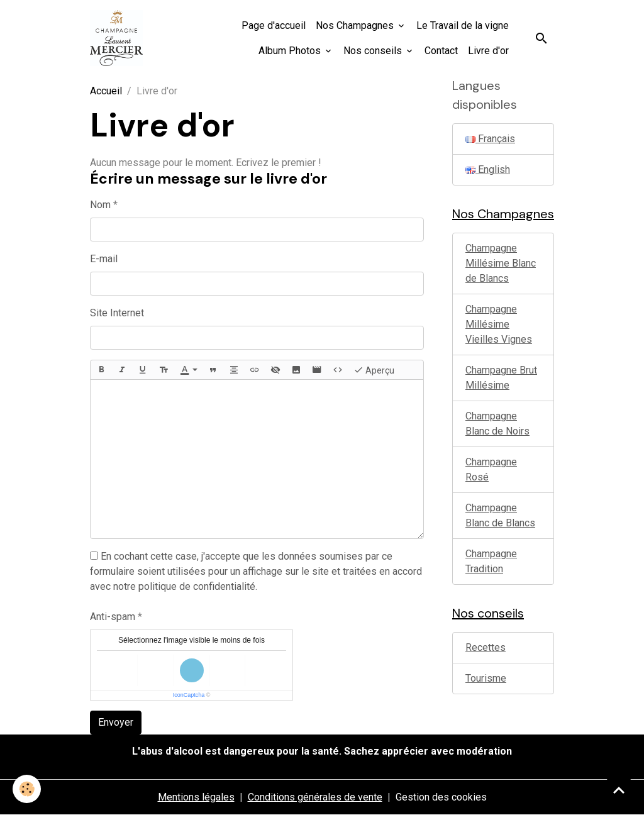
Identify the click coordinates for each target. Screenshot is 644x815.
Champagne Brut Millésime (501, 378)
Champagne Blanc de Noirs (497, 424)
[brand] (116, 38)
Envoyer (116, 722)
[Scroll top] (619, 790)
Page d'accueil (274, 25)
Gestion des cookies (441, 797)
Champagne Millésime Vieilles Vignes (499, 324)
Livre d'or (488, 51)
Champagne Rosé (491, 469)
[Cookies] (27, 789)
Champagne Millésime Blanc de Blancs (501, 263)
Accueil (106, 91)
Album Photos (291, 51)
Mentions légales (196, 797)
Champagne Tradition (491, 561)
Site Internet (117, 313)
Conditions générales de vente (315, 797)
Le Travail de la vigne (463, 25)
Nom (100, 205)
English (488, 169)
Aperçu (374, 370)
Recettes (486, 647)
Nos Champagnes (356, 25)
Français (490, 139)
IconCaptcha (189, 695)
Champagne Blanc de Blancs (500, 515)
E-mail (104, 259)
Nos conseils (374, 51)
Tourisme (486, 678)
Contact (441, 51)
